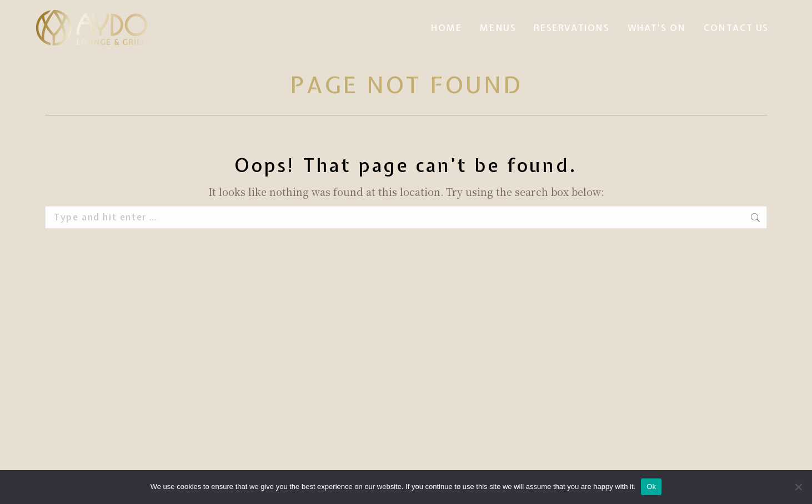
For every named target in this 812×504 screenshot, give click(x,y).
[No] (798, 487)
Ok (651, 487)
